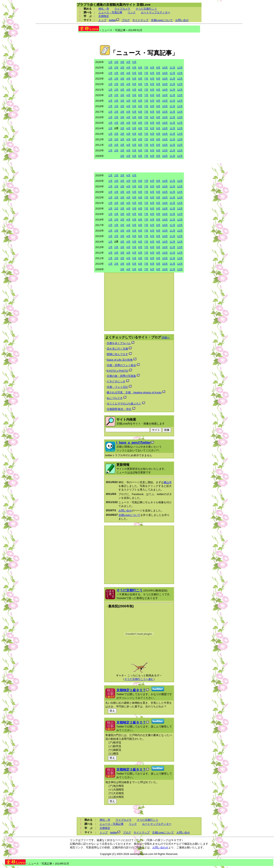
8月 (152, 68)
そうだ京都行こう (146, 9)
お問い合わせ (160, 847)
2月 (116, 62)
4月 (128, 62)
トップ (102, 20)
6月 (140, 68)
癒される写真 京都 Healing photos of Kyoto (134, 392)
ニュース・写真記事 (110, 12)
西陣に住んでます (117, 354)
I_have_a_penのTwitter (134, 443)
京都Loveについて (162, 20)
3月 (122, 62)
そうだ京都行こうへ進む (139, 679)
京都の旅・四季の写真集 (121, 376)
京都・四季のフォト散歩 (121, 365)
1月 (110, 62)
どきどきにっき (116, 381)
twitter (113, 20)
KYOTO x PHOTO (118, 371)
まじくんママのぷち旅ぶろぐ (124, 404)
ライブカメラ (122, 9)
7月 (146, 68)
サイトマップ (140, 20)
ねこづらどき (115, 398)
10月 (165, 68)
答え (112, 711)
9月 (158, 68)
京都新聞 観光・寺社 (119, 409)
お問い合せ (182, 20)
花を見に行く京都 (117, 349)
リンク (132, 12)
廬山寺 (168, 482)
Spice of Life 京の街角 (120, 360)
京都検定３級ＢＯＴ (131, 769)
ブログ (126, 20)
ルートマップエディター (156, 12)
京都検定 (104, 16)
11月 (172, 68)
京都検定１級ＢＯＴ (131, 690)
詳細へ (166, 337)
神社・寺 (104, 9)
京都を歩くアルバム (119, 343)
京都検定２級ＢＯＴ (131, 722)
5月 (134, 62)
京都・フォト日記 (117, 387)
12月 (180, 68)
